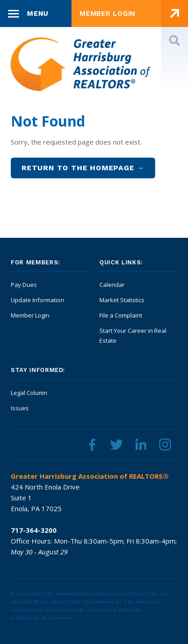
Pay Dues (24, 285)
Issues (20, 408)
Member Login (30, 315)
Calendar (112, 285)
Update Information (38, 300)
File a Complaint (121, 315)
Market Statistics (122, 300)
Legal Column (29, 393)
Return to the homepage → (83, 168)
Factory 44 (57, 618)
